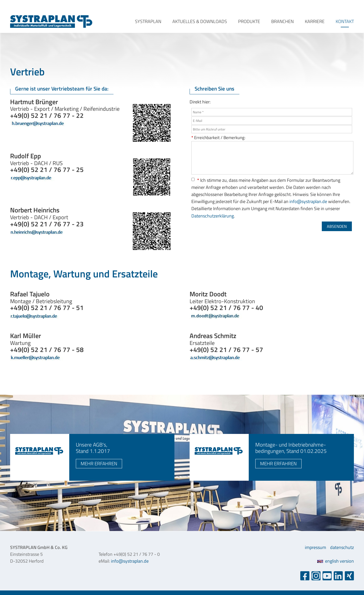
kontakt (345, 21)
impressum (315, 547)
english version (336, 561)
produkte (249, 21)
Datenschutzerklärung (213, 216)
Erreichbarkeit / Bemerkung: (218, 137)
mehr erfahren (99, 463)
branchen (282, 21)
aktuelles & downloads (200, 21)
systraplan (148, 21)
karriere (315, 21)
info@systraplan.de (308, 201)
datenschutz (342, 547)
